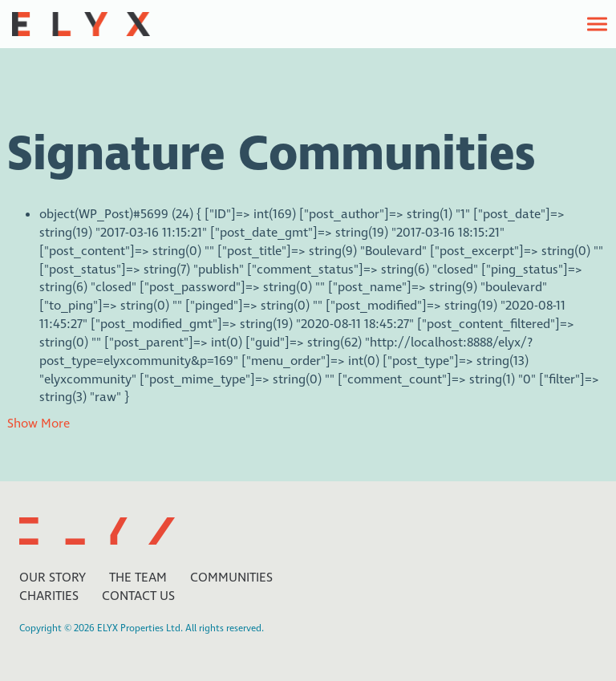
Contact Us (138, 596)
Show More (38, 424)
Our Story (53, 578)
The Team (138, 578)
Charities (49, 596)
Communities (231, 578)
